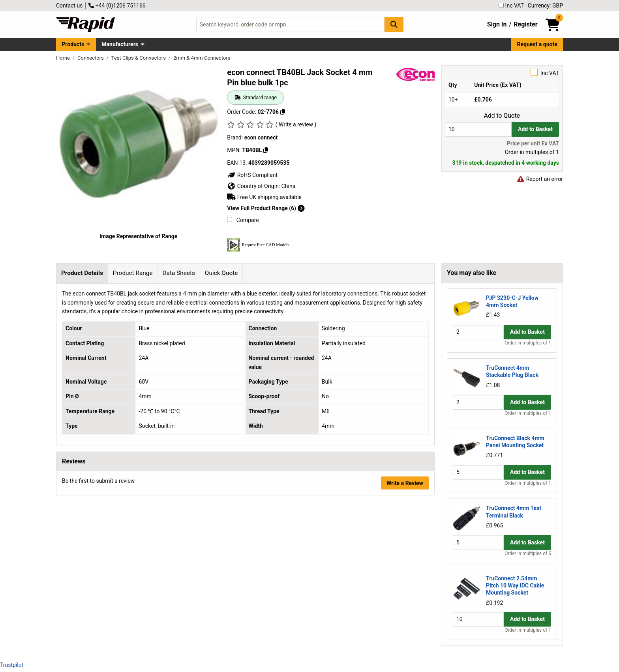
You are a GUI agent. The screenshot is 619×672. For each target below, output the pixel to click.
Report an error (540, 179)
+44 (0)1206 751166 (117, 6)
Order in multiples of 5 (528, 553)
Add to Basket (535, 129)
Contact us (69, 6)
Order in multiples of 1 (528, 343)
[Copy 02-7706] (283, 112)
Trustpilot (12, 665)
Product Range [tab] (133, 273)
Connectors (91, 58)
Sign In (497, 24)
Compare (243, 220)
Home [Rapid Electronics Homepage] (64, 58)
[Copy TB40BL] (266, 150)
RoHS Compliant (252, 175)
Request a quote (537, 44)
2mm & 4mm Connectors (202, 58)
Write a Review (405, 483)
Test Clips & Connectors (139, 58)
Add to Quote (502, 116)
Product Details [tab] (82, 273)
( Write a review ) (296, 124)
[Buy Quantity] (478, 129)
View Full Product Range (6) (266, 208)
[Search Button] (394, 24)
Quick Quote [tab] (221, 273)
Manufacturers (120, 44)
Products (73, 44)
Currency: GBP (545, 6)
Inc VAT (511, 6)
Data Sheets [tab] (179, 273)
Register (525, 24)
